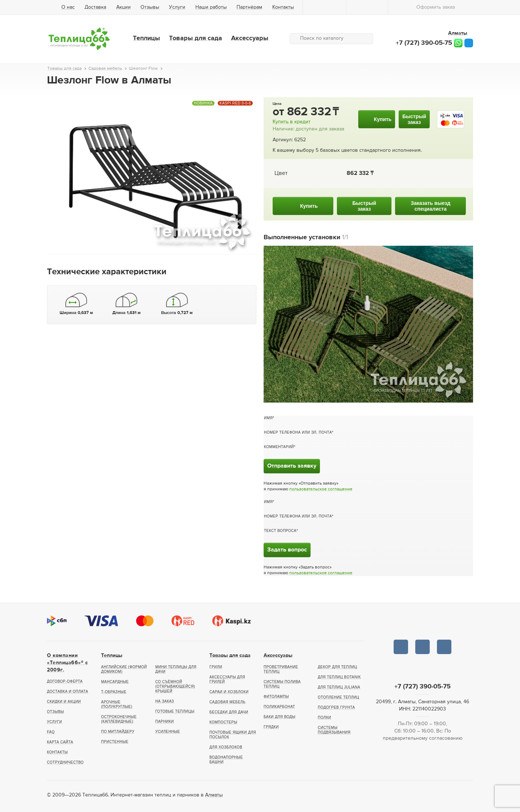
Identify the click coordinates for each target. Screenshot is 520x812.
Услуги (177, 7)
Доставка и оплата (68, 691)
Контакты (283, 7)
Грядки (271, 727)
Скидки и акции (64, 702)
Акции (123, 7)
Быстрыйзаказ (414, 119)
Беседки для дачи (229, 712)
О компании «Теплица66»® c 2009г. (67, 663)
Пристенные (115, 742)
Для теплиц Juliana (339, 687)
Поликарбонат (279, 707)
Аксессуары (250, 38)
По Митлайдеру (118, 732)
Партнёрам (249, 7)
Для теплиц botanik (339, 677)
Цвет (281, 173)
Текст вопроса (280, 531)
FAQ (51, 732)
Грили (216, 667)
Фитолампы (276, 697)
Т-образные (114, 692)
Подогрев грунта (336, 707)
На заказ (165, 701)
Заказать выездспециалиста (430, 206)
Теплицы (146, 38)
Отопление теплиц (339, 697)
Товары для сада (196, 38)
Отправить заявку (292, 466)
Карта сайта (60, 742)
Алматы (214, 795)
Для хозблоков (226, 747)
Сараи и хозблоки (229, 692)
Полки (324, 718)
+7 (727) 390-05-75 (424, 43)
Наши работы (211, 7)
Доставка (95, 7)
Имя (268, 418)
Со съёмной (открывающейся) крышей (175, 686)
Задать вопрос (287, 550)
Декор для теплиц (337, 667)
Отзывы (150, 7)
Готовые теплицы (175, 711)
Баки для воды (279, 717)
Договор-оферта (65, 681)
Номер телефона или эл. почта (298, 432)
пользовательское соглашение (321, 489)
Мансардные (115, 682)
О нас (68, 7)
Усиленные (168, 732)
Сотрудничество (65, 762)
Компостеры (223, 722)
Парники (164, 721)
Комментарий (279, 447)
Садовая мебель (227, 702)
